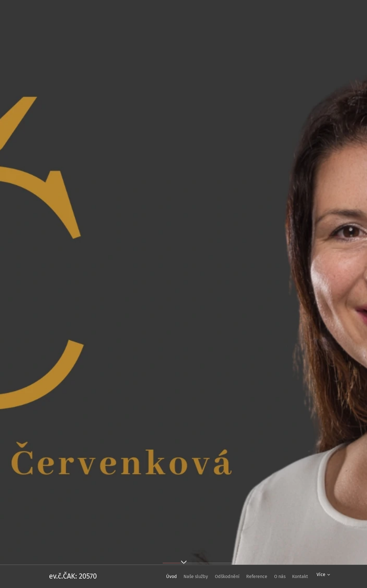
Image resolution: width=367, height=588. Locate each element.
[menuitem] (152, 576)
